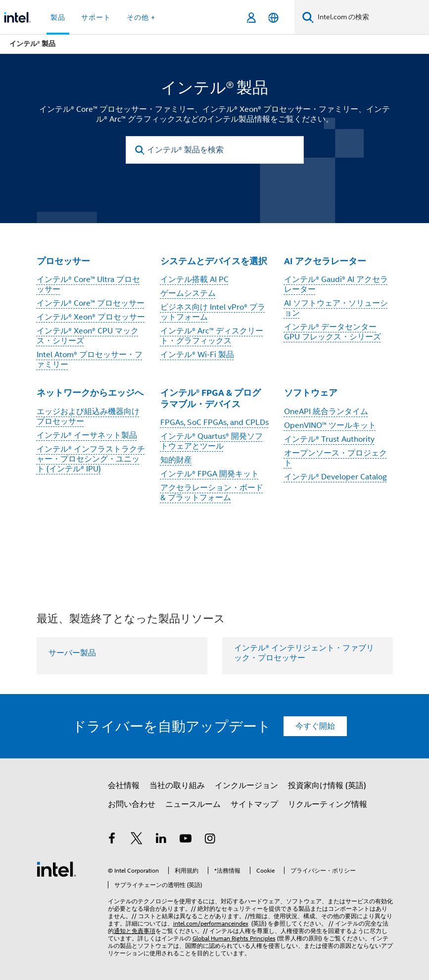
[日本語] (273, 18)
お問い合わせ (132, 804)
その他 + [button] (141, 17)
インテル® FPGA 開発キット (210, 474)
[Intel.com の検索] (371, 17)
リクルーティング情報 (328, 804)
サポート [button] (96, 17)
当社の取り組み (177, 786)
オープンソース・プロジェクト (335, 458)
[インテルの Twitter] (137, 840)
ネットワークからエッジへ (90, 393)
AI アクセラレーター (325, 261)
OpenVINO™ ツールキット (330, 425)
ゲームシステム (188, 293)
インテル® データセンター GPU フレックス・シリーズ (333, 332)
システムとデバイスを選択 (214, 261)
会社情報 (124, 786)
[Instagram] (210, 840)
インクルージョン (246, 786)
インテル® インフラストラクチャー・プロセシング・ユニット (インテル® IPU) (91, 459)
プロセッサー (63, 261)
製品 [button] (58, 17)
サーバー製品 (72, 653)
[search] (140, 150)
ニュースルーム (193, 804)
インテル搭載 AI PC (194, 280)
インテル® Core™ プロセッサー (91, 303)
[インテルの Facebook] (112, 840)
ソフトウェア (311, 393)
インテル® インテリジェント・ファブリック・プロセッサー (304, 653)
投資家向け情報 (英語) (327, 786)
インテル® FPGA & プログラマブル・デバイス (211, 398)
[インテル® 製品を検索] (215, 150)
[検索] (308, 17)
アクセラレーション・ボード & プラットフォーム (212, 493)
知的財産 (176, 460)
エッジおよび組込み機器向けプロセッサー (88, 417)
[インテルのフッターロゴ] (56, 869)
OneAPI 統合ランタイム (326, 412)
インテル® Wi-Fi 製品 (197, 355)
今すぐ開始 (315, 726)
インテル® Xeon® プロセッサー (91, 317)
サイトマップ (254, 804)
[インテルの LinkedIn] (161, 840)
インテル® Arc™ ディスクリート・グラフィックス (212, 336)
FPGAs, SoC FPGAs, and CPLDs (214, 422)
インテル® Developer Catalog (335, 477)
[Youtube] (186, 840)
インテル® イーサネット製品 (87, 435)
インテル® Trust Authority (329, 439)
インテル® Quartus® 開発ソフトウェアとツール (212, 441)
